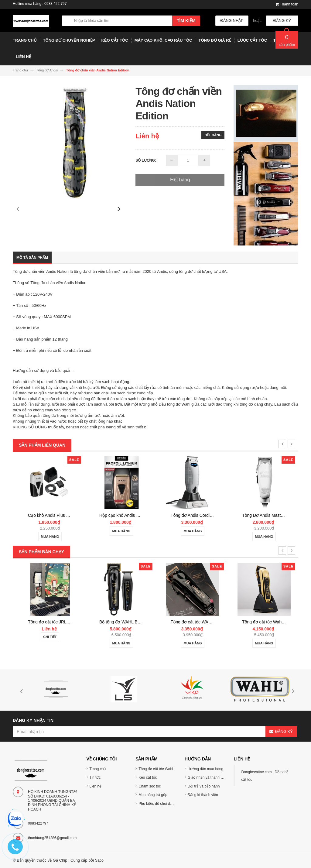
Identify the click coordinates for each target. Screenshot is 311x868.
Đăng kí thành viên (203, 795)
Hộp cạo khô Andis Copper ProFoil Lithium (209, 515)
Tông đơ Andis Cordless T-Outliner (273, 515)
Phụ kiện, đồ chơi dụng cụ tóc (163, 804)
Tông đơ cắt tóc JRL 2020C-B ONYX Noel (138, 622)
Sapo (99, 860)
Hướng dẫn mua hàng (205, 769)
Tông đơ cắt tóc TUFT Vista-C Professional (67, 622)
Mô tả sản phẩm (32, 258)
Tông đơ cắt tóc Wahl (156, 769)
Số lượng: (146, 160)
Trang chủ (98, 769)
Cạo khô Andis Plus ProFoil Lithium (131, 515)
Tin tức (95, 777)
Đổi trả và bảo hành (204, 786)
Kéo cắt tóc (148, 777)
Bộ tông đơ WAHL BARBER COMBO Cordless (213, 622)
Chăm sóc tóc (150, 786)
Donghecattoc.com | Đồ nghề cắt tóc (265, 776)
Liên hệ (96, 786)
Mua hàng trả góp (153, 795)
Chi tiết (48, 637)
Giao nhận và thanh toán (208, 777)
